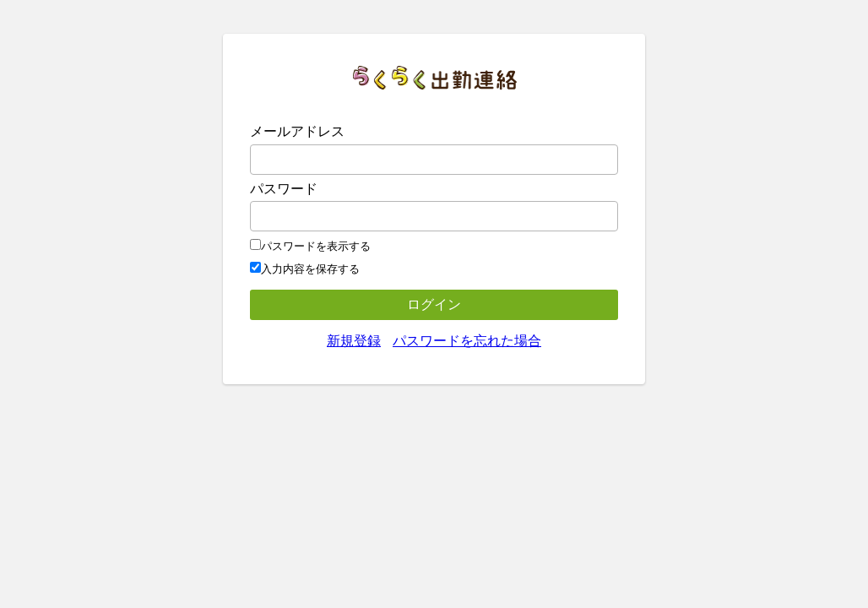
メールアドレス (297, 131)
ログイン (434, 304)
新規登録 (354, 341)
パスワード (284, 189)
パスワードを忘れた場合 (467, 341)
